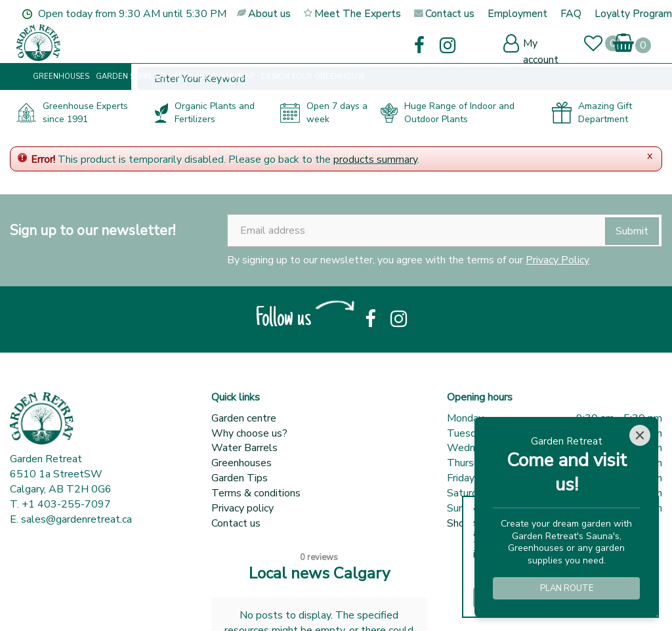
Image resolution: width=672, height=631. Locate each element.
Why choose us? (249, 433)
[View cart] (624, 39)
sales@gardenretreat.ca (76, 519)
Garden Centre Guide (228, 605)
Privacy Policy (557, 260)
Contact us (236, 523)
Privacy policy (242, 508)
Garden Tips (240, 478)
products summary (375, 160)
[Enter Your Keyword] (241, 44)
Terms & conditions (256, 493)
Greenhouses (241, 463)
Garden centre (244, 418)
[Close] (640, 435)
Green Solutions (136, 605)
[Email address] (445, 230)
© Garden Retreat (52, 605)
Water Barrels (244, 448)
